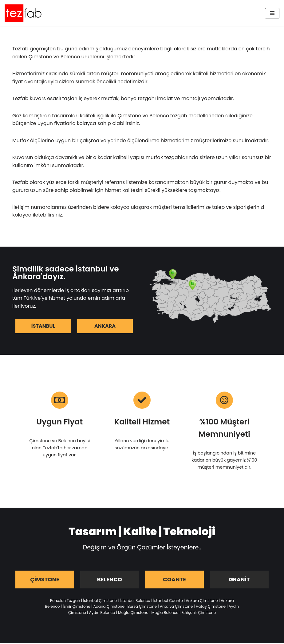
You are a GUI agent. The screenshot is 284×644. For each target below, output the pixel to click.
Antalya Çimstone (176, 608)
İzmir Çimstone (76, 608)
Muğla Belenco (165, 613)
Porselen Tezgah (65, 601)
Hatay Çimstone (211, 608)
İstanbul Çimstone (100, 601)
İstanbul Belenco (135, 601)
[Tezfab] (23, 13)
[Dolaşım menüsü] (272, 13)
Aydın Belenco (102, 613)
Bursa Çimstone (142, 608)
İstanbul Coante (168, 601)
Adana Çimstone (109, 608)
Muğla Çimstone (133, 613)
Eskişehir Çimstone (199, 613)
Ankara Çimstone (202, 601)
